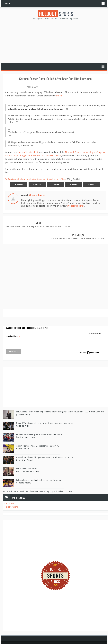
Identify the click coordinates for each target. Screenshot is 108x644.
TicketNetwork (11, 498)
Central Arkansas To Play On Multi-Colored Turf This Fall (82, 228)
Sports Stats (10, 494)
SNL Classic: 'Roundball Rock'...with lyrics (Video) (28, 461)
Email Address (13, 327)
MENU (7, 3)
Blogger (65, 639)
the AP (59, 96)
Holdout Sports (55, 636)
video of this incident (28, 152)
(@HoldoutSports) (76, 206)
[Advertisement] (55, 41)
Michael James (37, 195)
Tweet (19, 184)
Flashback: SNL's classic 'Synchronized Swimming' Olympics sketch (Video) (37, 482)
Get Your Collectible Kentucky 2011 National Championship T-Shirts (29, 228)
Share (37, 184)
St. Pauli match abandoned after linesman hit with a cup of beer (36, 179)
